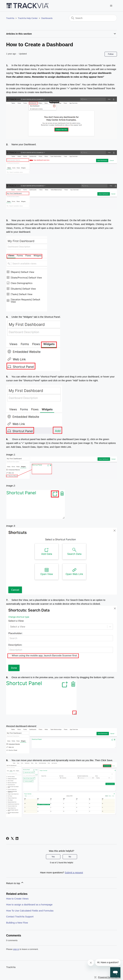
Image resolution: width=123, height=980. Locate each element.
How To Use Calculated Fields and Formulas (30, 911)
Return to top (15, 883)
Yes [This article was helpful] (53, 857)
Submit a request (74, 872)
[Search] (93, 18)
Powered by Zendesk (109, 977)
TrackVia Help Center (28, 18)
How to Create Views (17, 899)
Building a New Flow (17, 923)
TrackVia (10, 18)
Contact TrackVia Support (20, 917)
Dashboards (47, 18)
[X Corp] (12, 838)
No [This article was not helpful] (70, 857)
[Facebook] (8, 838)
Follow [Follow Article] (111, 54)
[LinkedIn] (17, 838)
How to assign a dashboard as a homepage (29, 904)
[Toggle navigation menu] (111, 6)
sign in (16, 949)
